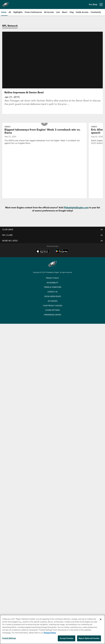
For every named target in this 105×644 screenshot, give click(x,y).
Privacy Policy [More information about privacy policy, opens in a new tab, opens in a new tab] (50, 633)
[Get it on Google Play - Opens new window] (62, 237)
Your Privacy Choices (53, 290)
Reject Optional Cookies (89, 638)
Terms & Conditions (53, 271)
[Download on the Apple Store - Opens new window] (42, 236)
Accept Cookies (67, 638)
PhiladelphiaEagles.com (76, 192)
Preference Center (52, 299)
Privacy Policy (52, 262)
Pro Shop (93, 4)
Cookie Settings (52, 294)
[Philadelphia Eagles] (52, 249)
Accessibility (52, 267)
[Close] (101, 619)
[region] (52, 629)
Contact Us (52, 276)
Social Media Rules (53, 281)
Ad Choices (53, 285)
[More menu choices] (101, 4)
